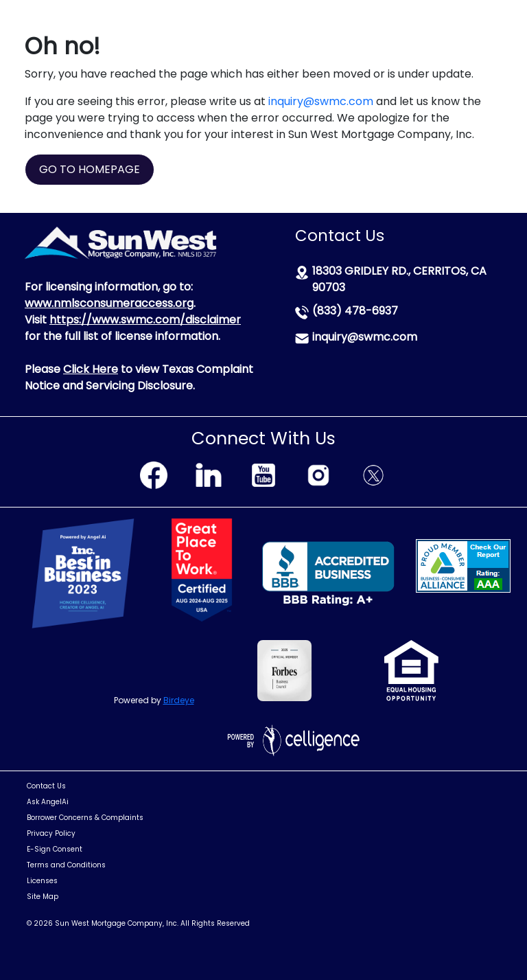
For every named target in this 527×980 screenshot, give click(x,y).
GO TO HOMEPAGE (90, 169)
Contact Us (46, 786)
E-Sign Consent (55, 849)
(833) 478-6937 (355, 311)
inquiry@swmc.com (321, 101)
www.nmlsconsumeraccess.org (109, 303)
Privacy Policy (51, 833)
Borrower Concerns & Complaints (85, 818)
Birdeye (179, 700)
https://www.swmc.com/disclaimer (145, 320)
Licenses (42, 881)
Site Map (43, 897)
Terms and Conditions (66, 865)
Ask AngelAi (48, 802)
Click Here (91, 369)
